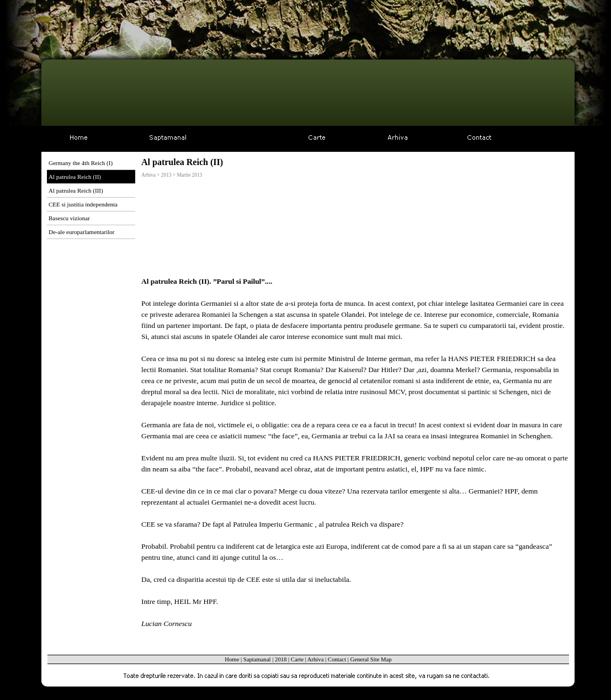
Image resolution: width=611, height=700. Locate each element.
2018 (281, 659)
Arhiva (316, 659)
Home (232, 659)
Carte (297, 659)
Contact (337, 659)
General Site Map (371, 659)
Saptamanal (257, 659)
